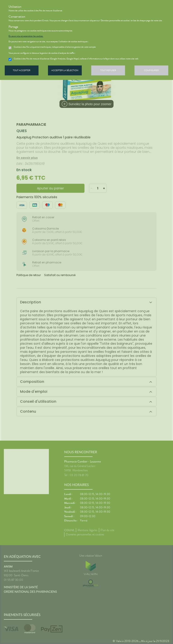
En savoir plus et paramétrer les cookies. (26, 36)
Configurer (151, 70)
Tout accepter (22, 70)
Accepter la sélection (65, 70)
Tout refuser (108, 70)
